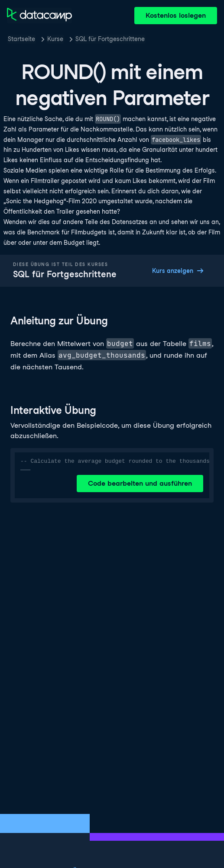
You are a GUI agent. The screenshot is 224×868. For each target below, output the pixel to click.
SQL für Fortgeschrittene (110, 39)
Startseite (21, 39)
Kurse (55, 39)
